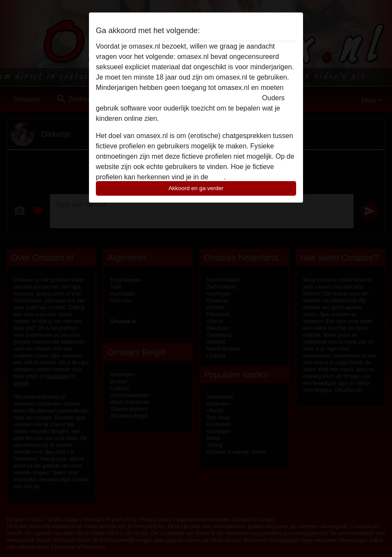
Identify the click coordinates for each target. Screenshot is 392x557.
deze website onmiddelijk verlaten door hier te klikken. (178, 98)
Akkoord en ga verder (196, 188)
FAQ (217, 177)
